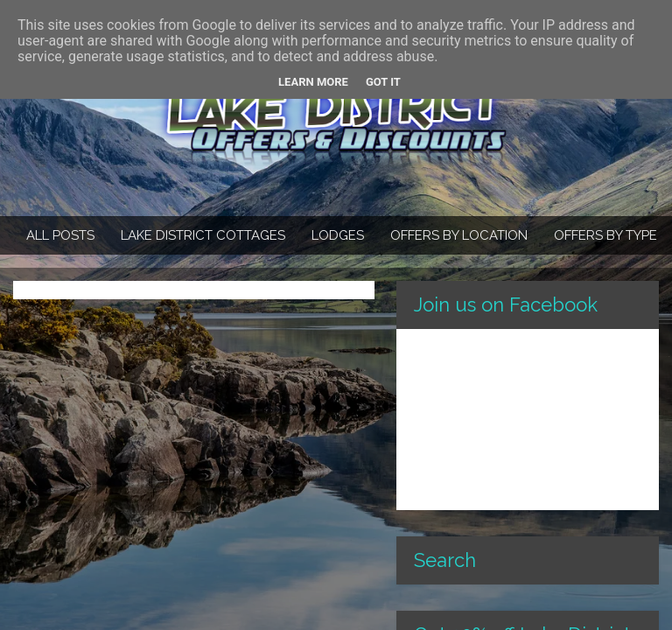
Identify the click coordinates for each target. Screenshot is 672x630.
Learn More (313, 82)
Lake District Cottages (203, 235)
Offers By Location (459, 235)
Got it (383, 82)
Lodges (338, 235)
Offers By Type (605, 235)
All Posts (60, 235)
